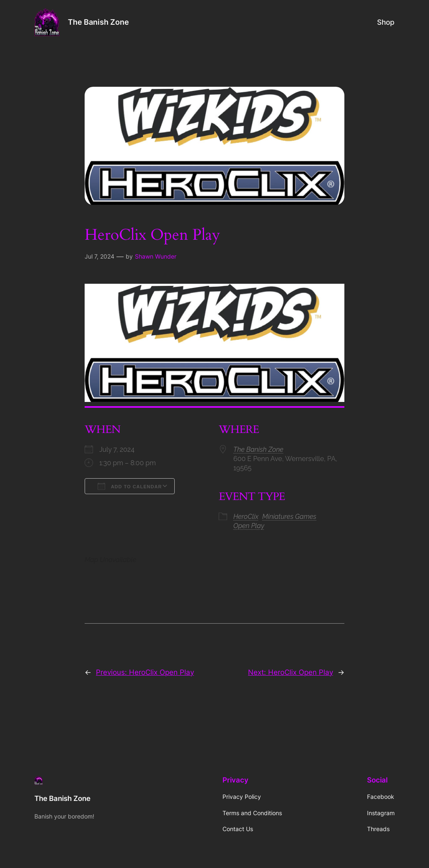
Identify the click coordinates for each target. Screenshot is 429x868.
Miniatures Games (289, 517)
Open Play (249, 526)
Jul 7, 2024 (99, 256)
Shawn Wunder (156, 256)
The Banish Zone (98, 22)
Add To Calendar (130, 486)
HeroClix (246, 517)
